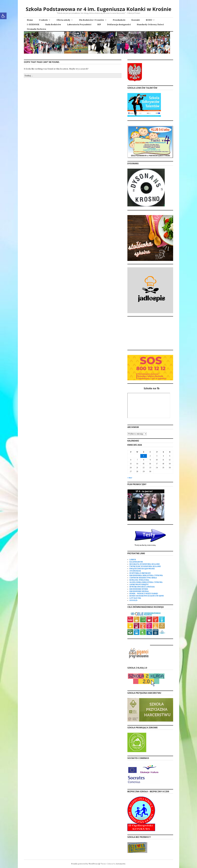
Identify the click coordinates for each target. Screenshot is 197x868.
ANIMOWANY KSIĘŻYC (139, 585)
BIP (99, 24)
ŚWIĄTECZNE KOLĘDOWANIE (142, 569)
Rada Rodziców (53, 24)
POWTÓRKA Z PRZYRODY (140, 573)
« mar (130, 478)
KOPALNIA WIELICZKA (139, 580)
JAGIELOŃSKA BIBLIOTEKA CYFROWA (146, 582)
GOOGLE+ (134, 600)
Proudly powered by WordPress (84, 864)
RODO (149, 20)
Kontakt (136, 20)
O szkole (43, 20)
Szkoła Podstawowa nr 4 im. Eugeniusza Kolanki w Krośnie (99, 9)
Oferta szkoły (63, 20)
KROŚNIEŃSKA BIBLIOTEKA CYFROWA (146, 575)
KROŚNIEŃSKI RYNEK (139, 589)
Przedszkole (119, 20)
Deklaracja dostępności (119, 24)
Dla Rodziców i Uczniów (92, 20)
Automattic (121, 864)
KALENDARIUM (136, 562)
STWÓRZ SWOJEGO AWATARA (142, 587)
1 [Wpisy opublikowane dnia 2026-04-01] (144, 456)
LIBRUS (133, 560)
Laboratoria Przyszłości (79, 24)
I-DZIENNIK (33, 24)
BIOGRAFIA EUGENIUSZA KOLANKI (145, 564)
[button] (3, 16)
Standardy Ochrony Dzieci (150, 24)
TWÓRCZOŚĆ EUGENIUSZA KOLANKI (145, 566)
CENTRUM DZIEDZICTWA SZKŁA (143, 578)
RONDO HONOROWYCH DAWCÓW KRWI (147, 596)
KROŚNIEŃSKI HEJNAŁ (139, 591)
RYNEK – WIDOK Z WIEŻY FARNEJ (144, 594)
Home (30, 20)
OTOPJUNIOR (135, 571)
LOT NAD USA (135, 598)
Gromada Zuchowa (36, 29)
